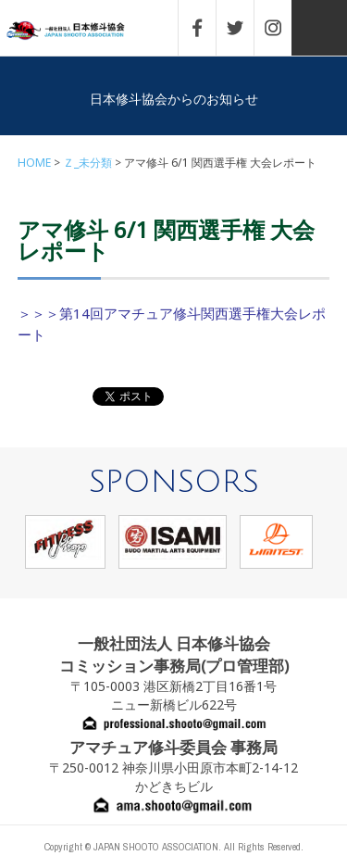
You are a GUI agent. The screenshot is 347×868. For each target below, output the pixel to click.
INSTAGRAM (282, 28)
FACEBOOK (206, 28)
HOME (34, 163)
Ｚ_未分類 (87, 163)
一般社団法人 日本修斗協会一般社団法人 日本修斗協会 (79, 31)
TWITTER (244, 28)
